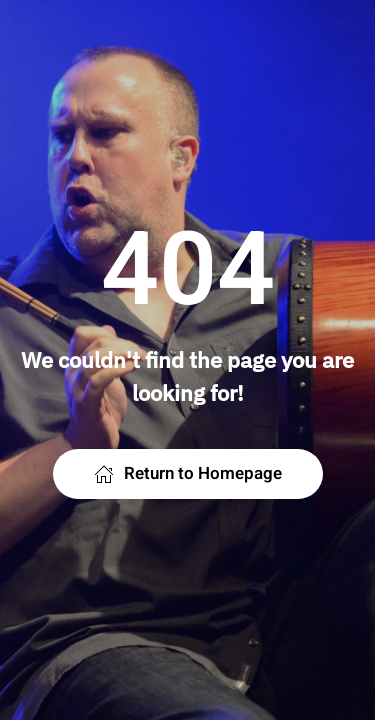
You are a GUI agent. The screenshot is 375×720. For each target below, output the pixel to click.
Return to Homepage (188, 473)
